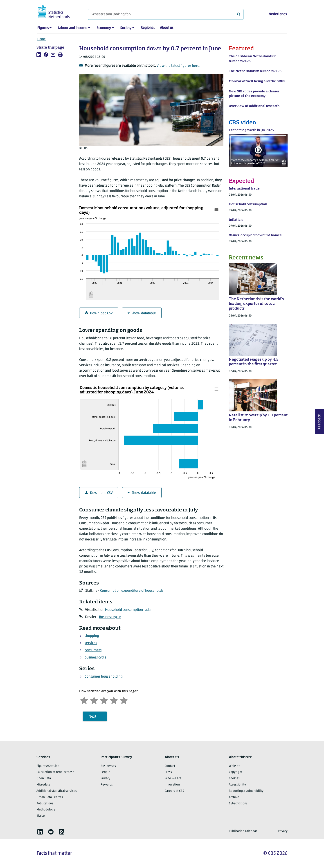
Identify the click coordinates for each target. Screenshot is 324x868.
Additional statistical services (57, 791)
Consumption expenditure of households (132, 591)
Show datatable (142, 313)
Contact (170, 766)
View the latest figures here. (178, 66)
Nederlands (278, 14)
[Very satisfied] (124, 700)
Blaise (41, 816)
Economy (104, 28)
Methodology (46, 810)
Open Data (44, 778)
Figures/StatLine (48, 766)
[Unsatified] (94, 700)
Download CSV (99, 313)
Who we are (173, 778)
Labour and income (73, 28)
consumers (93, 650)
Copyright (236, 772)
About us (167, 28)
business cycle (96, 658)
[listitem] (39, 55)
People (105, 772)
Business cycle (110, 617)
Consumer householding (104, 677)
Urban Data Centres (50, 797)
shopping (92, 636)
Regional (148, 28)
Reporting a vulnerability (246, 791)
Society (126, 28)
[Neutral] (104, 700)
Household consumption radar (128, 610)
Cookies (234, 778)
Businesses (108, 766)
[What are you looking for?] (166, 14)
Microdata (43, 785)
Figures (43, 28)
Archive (234, 797)
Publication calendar (243, 831)
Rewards (107, 785)
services (91, 643)
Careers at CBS (174, 791)
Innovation (172, 785)
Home (42, 39)
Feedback (319, 422)
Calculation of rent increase (55, 772)
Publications (45, 804)
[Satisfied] (114, 700)
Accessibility (237, 785)
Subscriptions (238, 804)
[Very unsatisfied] (84, 700)
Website (235, 766)
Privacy (105, 778)
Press (168, 772)
